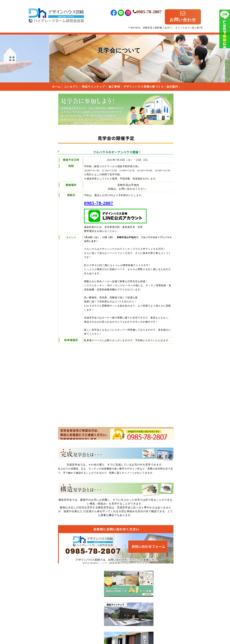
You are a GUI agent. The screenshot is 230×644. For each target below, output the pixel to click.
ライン (225, 48)
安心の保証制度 (176, 228)
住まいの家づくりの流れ (176, 236)
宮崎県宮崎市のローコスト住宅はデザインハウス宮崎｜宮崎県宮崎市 (56, 10)
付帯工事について (176, 244)
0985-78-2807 (164, 8)
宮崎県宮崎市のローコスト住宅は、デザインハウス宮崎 (56, 608)
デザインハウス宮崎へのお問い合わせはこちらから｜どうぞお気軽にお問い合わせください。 (89, 551)
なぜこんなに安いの (176, 220)
